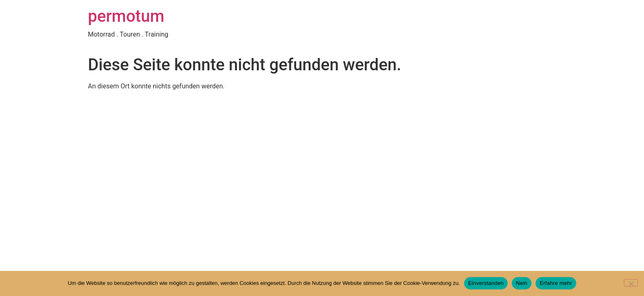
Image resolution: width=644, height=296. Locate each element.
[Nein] (631, 283)
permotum (126, 16)
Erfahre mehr (556, 283)
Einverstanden (486, 283)
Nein (522, 283)
